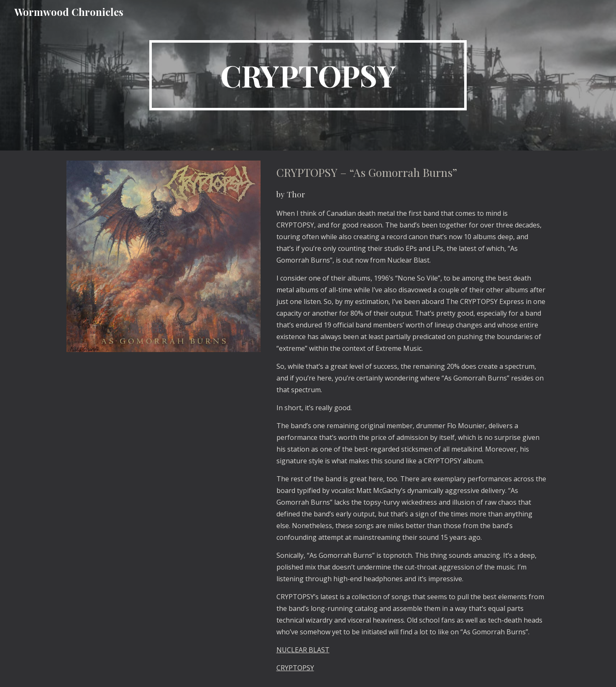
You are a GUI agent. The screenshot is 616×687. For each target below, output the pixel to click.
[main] (308, 75)
